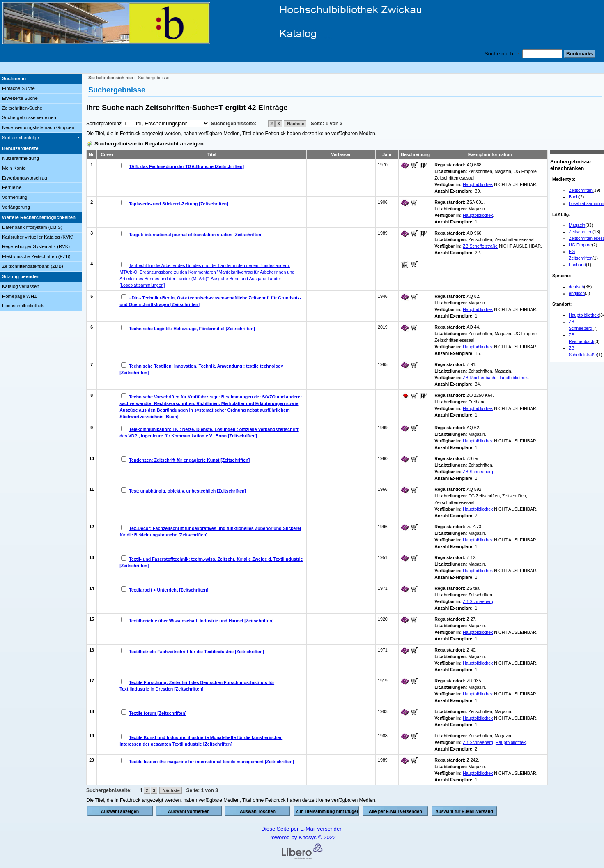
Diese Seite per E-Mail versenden (302, 829)
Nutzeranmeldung (21, 158)
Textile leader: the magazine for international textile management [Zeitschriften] (211, 762)
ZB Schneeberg (478, 472)
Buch (574, 197)
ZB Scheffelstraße (480, 246)
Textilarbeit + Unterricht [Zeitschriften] (169, 590)
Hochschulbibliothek (23, 306)
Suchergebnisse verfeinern (30, 117)
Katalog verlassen (21, 286)
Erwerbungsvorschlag (25, 178)
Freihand (577, 265)
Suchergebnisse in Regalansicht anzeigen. (150, 144)
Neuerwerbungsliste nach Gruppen (38, 127)
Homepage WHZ (20, 296)
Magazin (577, 225)
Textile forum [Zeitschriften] (158, 713)
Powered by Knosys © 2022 (302, 837)
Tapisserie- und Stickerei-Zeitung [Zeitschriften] (178, 204)
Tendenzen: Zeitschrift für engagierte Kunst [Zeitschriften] (189, 460)
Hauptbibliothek (584, 315)
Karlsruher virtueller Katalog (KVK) (38, 237)
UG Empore (580, 245)
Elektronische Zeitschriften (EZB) (36, 256)
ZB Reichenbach (479, 378)
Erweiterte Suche (20, 98)
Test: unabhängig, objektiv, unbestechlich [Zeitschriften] (187, 491)
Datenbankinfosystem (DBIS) (32, 227)
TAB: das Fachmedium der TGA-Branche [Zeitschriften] (186, 166)
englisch (577, 293)
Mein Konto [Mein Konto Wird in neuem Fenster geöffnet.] (14, 168)
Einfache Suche (18, 88)
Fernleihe (12, 187)
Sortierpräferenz (104, 124)
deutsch (576, 287)
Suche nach (499, 54)
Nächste (295, 124)
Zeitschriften (581, 190)
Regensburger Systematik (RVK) (36, 246)
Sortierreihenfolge (21, 138)
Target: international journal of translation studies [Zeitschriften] (196, 235)
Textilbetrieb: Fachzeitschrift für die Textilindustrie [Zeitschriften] (196, 652)
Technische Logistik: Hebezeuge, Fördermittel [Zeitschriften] (192, 329)
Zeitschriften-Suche (22, 108)
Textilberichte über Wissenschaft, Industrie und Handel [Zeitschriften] (201, 621)
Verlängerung (16, 207)
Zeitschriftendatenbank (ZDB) (33, 266)
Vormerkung (15, 197)
